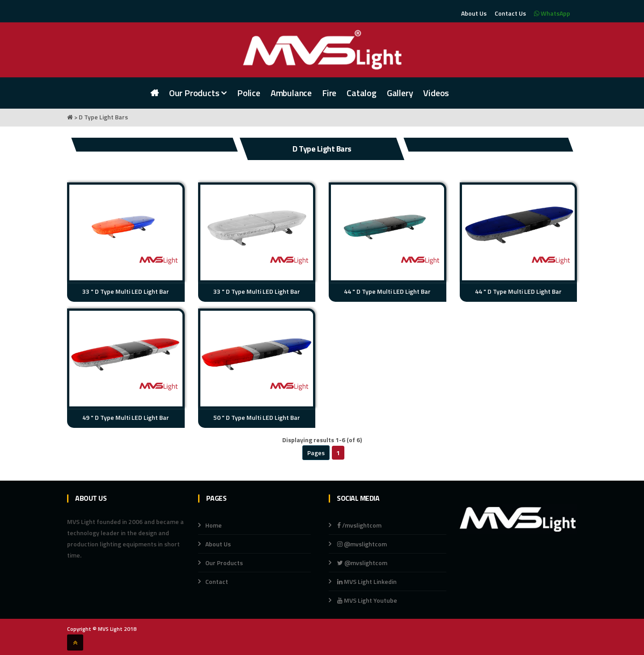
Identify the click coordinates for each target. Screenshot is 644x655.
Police (249, 93)
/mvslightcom (359, 525)
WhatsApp (552, 13)
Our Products (198, 93)
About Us (474, 13)
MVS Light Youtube (367, 600)
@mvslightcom (362, 544)
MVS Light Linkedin (366, 581)
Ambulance (291, 93)
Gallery (400, 93)
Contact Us (510, 13)
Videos (436, 93)
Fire (329, 93)
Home (214, 525)
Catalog (362, 93)
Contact (217, 581)
